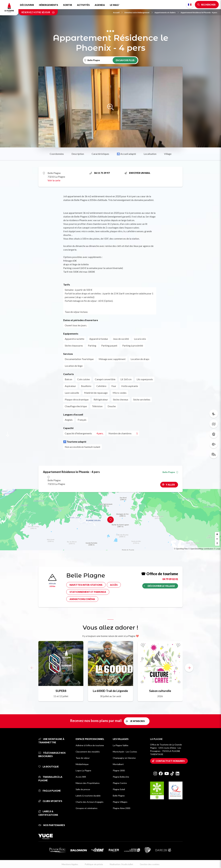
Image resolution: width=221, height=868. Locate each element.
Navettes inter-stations (86, 585)
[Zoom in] (217, 534)
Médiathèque (82, 764)
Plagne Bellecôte (121, 777)
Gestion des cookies (150, 864)
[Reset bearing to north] (217, 543)
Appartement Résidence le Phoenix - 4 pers (199, 12)
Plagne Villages (120, 802)
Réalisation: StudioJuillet (121, 864)
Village (168, 154)
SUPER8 (61, 691)
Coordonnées (57, 154)
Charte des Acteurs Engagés (90, 802)
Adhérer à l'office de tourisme (90, 745)
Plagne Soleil (119, 789)
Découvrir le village (161, 586)
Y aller (170, 485)
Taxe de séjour (83, 758)
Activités (83, 5)
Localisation (150, 154)
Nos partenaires (52, 825)
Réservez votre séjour (38, 12)
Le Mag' (115, 5)
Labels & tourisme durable (88, 796)
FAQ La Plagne (50, 791)
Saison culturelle (160, 691)
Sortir (68, 5)
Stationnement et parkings (88, 592)
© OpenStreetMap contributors (201, 549)
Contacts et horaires (170, 761)
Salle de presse (83, 789)
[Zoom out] (217, 539)
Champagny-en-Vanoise (124, 758)
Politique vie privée (94, 864)
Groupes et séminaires (87, 808)
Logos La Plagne (83, 770)
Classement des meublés (88, 752)
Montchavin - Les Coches (125, 752)
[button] (189, 668)
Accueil (118, 12)
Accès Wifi (81, 777)
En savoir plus (125, 60)
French (190, 5)
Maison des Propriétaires (88, 783)
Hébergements (48, 5)
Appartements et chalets (167, 12)
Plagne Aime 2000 (121, 808)
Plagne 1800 (119, 770)
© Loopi (217, 549)
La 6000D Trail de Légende (110, 691)
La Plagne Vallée (121, 745)
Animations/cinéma (82, 599)
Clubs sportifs (50, 801)
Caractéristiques (100, 154)
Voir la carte (54, 180)
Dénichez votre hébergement (139, 12)
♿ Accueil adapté (126, 154)
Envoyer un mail (137, 173)
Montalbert (118, 764)
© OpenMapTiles (181, 549)
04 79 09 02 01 (170, 579)
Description (78, 154)
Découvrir (27, 5)
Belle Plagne (170, 472)
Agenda (100, 5)
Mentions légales (70, 864)
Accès (114, 585)
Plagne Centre (120, 783)
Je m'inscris (137, 721)
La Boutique (49, 767)
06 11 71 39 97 (100, 173)
